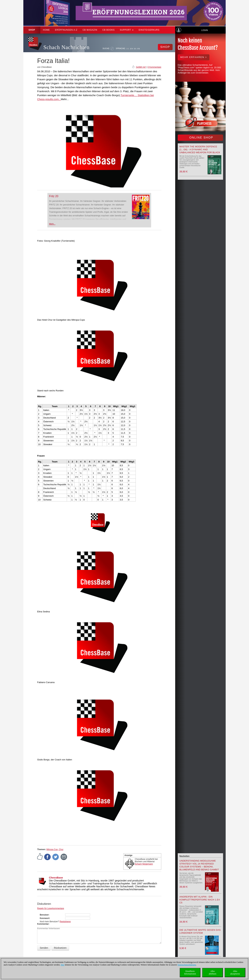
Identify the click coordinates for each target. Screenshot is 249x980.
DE (128, 49)
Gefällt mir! (141, 67)
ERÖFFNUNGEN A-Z (66, 30)
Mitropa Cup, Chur (55, 849)
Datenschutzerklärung (187, 965)
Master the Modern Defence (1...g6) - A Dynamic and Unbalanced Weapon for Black (200, 149)
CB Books (109, 30)
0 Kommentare (155, 67)
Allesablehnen (212, 972)
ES (135, 49)
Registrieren (65, 922)
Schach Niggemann (144, 864)
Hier (63, 965)
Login (204, 30)
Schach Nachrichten (66, 47)
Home (46, 30)
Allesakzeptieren (235, 972)
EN (132, 49)
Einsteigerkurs (149, 30)
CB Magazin (90, 30)
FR (139, 49)
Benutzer (44, 915)
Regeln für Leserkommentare (51, 908)
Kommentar (43, 924)
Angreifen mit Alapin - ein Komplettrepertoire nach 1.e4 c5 (200, 900)
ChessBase (56, 878)
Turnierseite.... (129, 95)
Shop (32, 30)
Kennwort (45, 918)
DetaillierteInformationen (190, 972)
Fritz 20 (54, 196)
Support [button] (127, 30)
